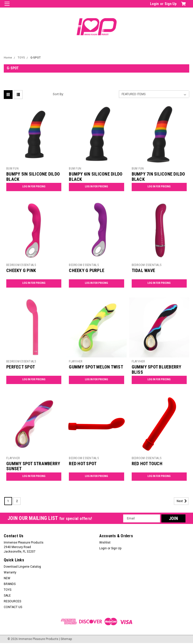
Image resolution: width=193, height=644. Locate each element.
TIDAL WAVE (143, 270)
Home (8, 58)
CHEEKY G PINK (21, 270)
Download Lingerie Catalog (22, 567)
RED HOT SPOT (83, 464)
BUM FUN (12, 169)
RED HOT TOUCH (147, 464)
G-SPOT (36, 58)
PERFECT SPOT (21, 367)
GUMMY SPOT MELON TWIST (96, 367)
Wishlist (105, 543)
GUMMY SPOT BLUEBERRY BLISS (157, 369)
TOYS (21, 58)
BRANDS (10, 584)
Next (183, 501)
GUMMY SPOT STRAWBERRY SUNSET (33, 466)
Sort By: (58, 94)
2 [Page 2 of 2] (17, 501)
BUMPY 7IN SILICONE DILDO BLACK (158, 177)
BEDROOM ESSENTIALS (21, 265)
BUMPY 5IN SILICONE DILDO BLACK (33, 177)
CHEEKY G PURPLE (87, 270)
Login (154, 4)
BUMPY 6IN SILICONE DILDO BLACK (96, 177)
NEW (7, 578)
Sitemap (66, 639)
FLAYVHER (76, 361)
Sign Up (171, 4)
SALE (7, 596)
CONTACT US (13, 607)
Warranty (10, 572)
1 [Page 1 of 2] (8, 501)
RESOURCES (12, 601)
